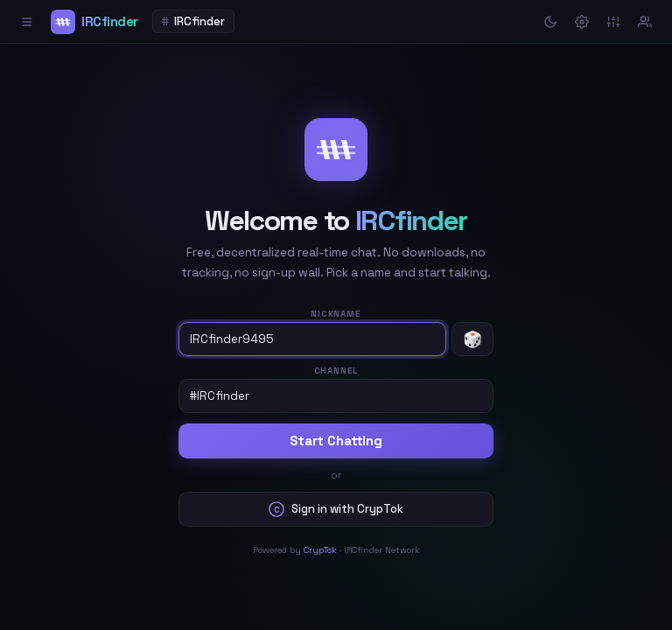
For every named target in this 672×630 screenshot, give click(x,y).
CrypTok (320, 550)
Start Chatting (336, 441)
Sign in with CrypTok (336, 509)
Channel (336, 371)
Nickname (336, 314)
